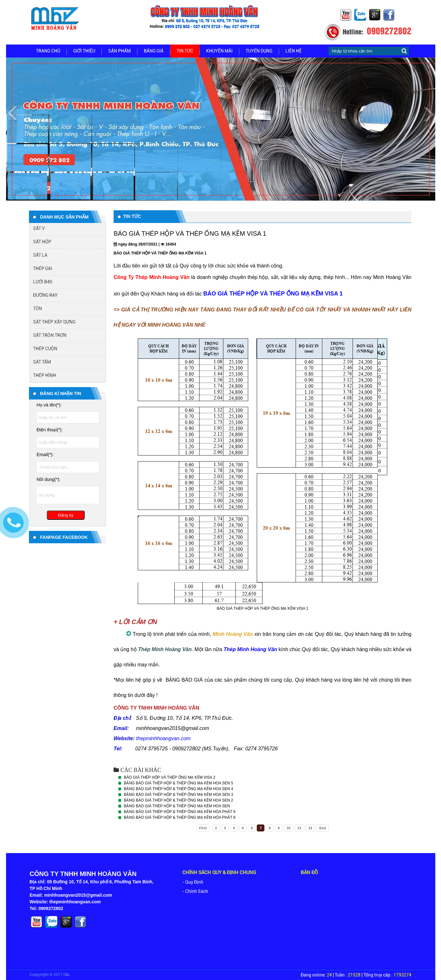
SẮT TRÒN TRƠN (50, 335)
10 (289, 828)
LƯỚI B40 (43, 282)
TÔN (38, 309)
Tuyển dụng (259, 51)
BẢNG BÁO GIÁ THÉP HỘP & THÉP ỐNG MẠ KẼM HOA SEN (177, 806)
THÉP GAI (43, 268)
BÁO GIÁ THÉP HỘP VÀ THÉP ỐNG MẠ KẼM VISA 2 (169, 777)
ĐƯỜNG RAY (45, 295)
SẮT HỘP (42, 242)
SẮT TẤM (42, 362)
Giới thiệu (84, 51)
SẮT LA (40, 255)
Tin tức (185, 51)
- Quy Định (193, 882)
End (322, 828)
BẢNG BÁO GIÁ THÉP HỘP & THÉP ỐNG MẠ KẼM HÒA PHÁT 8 (179, 817)
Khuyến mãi (219, 51)
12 (310, 828)
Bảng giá (154, 51)
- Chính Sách (195, 891)
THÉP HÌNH (45, 375)
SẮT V (39, 228)
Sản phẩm (119, 51)
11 (299, 828)
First (203, 828)
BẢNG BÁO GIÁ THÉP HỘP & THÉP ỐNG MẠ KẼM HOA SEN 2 (178, 800)
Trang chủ (48, 51)
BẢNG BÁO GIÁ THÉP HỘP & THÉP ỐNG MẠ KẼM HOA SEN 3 (178, 795)
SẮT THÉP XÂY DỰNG (54, 322)
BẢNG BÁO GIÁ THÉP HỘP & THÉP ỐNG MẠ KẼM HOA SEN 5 (178, 783)
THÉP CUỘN (45, 349)
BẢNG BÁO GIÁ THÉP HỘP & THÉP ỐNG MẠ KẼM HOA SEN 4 (178, 789)
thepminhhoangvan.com (163, 738)
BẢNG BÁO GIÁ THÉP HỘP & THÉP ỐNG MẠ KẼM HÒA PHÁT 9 (179, 812)
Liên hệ (294, 51)
